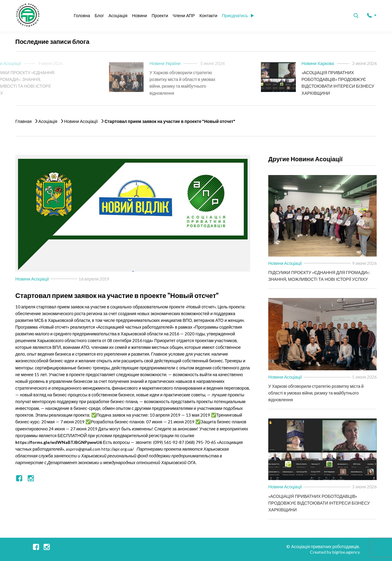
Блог (99, 15)
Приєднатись (238, 15)
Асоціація (118, 15)
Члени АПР (184, 15)
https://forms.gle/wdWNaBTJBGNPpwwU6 (59, 442)
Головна (82, 15)
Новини (139, 15)
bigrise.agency (346, 552)
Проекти (160, 15)
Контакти (208, 15)
